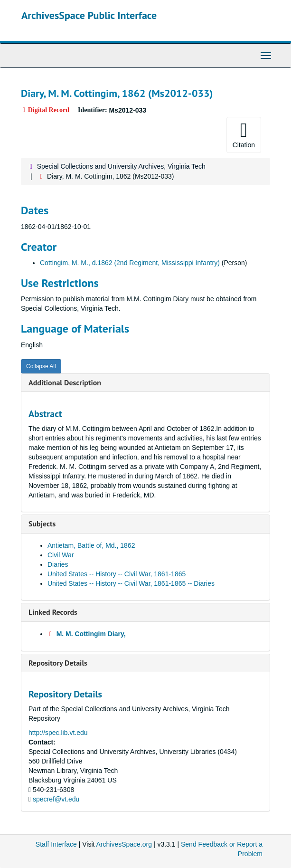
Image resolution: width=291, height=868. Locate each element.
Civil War (61, 555)
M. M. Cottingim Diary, (91, 634)
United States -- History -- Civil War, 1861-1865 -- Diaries (131, 583)
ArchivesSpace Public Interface (89, 15)
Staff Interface (56, 844)
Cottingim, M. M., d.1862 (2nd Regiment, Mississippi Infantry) (130, 263)
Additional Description (65, 382)
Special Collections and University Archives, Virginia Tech (121, 166)
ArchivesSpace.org (124, 844)
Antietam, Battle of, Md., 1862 (91, 545)
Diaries (58, 564)
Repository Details (58, 663)
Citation (244, 134)
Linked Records (53, 612)
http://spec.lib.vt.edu (58, 733)
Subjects (42, 524)
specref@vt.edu (56, 799)
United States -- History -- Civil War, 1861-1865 (117, 574)
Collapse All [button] (41, 366)
